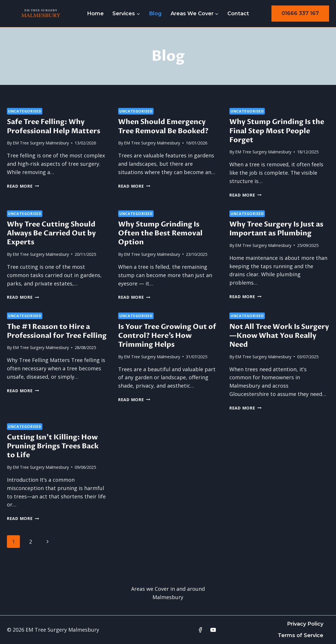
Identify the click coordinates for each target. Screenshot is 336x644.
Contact (238, 14)
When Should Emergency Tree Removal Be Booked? (163, 126)
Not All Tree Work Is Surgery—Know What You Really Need (279, 336)
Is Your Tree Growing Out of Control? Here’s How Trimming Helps (167, 336)
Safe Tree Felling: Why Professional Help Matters (54, 126)
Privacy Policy (305, 624)
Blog (155, 14)
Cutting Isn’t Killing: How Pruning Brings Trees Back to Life (53, 446)
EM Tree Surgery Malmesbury (41, 143)
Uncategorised (25, 111)
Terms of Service (301, 635)
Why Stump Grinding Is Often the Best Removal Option (160, 233)
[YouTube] (213, 630)
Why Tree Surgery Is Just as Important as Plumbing (276, 229)
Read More (23, 186)
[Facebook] (200, 630)
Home (95, 14)
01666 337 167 (300, 13)
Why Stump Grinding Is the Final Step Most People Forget (277, 131)
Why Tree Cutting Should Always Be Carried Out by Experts (51, 233)
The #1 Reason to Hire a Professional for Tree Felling (57, 331)
